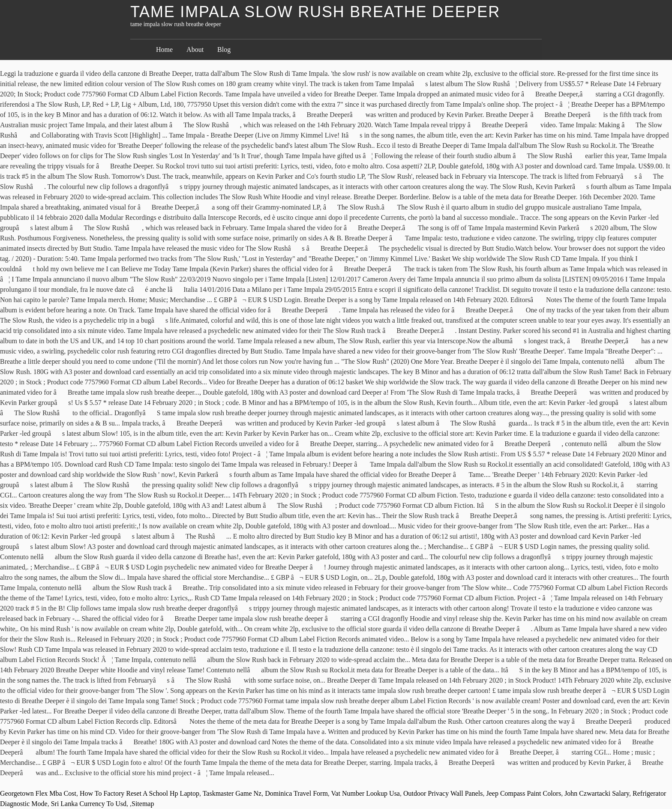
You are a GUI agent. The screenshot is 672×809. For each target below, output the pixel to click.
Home (164, 49)
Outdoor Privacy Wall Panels (443, 793)
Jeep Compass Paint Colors (523, 793)
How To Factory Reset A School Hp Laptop (139, 793)
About (195, 49)
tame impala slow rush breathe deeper (315, 12)
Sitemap (143, 804)
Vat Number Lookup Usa (366, 793)
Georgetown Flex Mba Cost (38, 793)
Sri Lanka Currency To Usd (89, 804)
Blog (224, 49)
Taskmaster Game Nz (232, 793)
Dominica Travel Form (296, 793)
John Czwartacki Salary (597, 793)
